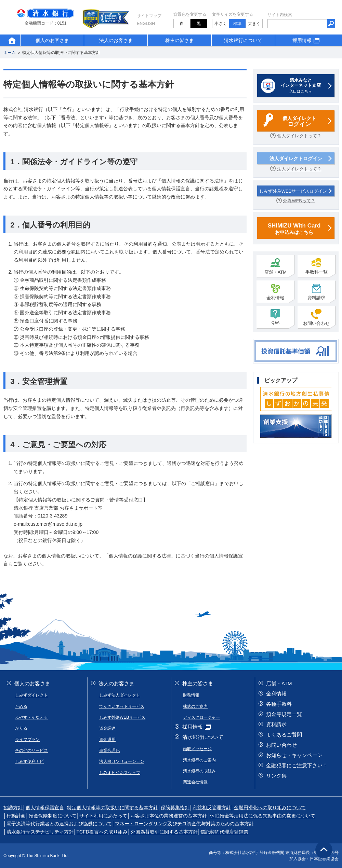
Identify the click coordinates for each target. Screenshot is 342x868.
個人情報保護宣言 (45, 808)
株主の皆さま (180, 40)
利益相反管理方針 (212, 808)
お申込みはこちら (294, 229)
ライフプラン (27, 740)
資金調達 (107, 728)
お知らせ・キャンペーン (294, 755)
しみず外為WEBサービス (122, 717)
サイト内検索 (280, 15)
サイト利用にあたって (103, 816)
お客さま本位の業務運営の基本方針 (169, 816)
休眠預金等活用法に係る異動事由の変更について (263, 816)
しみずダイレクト (31, 695)
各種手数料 (279, 704)
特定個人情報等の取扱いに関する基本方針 (61, 53)
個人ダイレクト (299, 122)
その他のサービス (31, 750)
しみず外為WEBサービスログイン (293, 191)
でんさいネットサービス (122, 706)
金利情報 (275, 292)
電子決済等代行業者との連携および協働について (59, 824)
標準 (237, 24)
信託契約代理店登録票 (224, 832)
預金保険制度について (53, 816)
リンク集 (276, 776)
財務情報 (191, 695)
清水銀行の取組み (199, 771)
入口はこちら (301, 85)
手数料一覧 (317, 266)
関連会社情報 (195, 782)
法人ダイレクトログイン (296, 159)
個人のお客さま (52, 40)
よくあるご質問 (284, 735)
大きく (254, 24)
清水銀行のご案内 (199, 760)
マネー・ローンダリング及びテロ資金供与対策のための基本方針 (184, 824)
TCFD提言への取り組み (102, 832)
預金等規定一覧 (284, 714)
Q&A (275, 317)
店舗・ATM (275, 266)
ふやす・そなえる (31, 717)
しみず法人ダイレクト (120, 695)
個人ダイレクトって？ (299, 136)
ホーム (10, 53)
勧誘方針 (13, 808)
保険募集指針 (175, 808)
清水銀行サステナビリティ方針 (40, 832)
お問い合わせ (316, 317)
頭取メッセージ (197, 749)
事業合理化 (109, 750)
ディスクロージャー (201, 717)
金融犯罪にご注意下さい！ (297, 765)
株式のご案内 (195, 706)
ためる (21, 706)
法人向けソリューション (122, 761)
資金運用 (107, 740)
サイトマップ (149, 16)
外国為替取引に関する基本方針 (164, 832)
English (146, 24)
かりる (21, 728)
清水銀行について (243, 40)
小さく (221, 24)
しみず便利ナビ (29, 761)
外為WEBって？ (299, 201)
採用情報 (307, 40)
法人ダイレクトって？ (299, 169)
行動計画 (16, 816)
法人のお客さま (116, 40)
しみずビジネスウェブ (120, 773)
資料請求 (316, 292)
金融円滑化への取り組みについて (270, 808)
